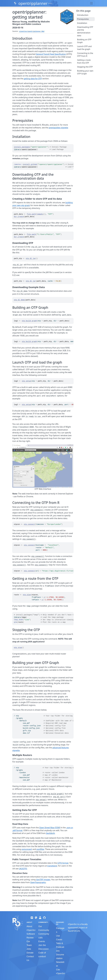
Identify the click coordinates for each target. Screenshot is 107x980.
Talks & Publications (60, 947)
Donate (30, 953)
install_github (30, 164)
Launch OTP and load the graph (84, 48)
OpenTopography (38, 882)
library (17, 149)
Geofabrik (50, 833)
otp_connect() (37, 510)
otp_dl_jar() (59, 797)
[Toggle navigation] (91, 3)
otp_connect (29, 524)
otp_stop (18, 648)
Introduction (83, 15)
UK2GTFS (23, 869)
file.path (31, 214)
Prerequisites (83, 19)
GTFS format (63, 863)
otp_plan (27, 595)
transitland (52, 866)
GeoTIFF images (43, 880)
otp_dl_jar (31, 259)
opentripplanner (33, 3)
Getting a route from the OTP (84, 61)
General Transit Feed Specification (51, 54)
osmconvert (27, 849)
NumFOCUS (74, 931)
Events (42, 941)
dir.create (19, 217)
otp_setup (26, 381)
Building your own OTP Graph (85, 72)
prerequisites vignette (58, 128)
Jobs (29, 949)
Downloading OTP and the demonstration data (85, 31)
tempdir (40, 214)
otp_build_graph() (56, 794)
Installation (82, 23)
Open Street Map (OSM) (50, 828)
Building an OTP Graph (84, 41)
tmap (24, 617)
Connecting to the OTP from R (85, 55)
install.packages (22, 147)
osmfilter (40, 849)
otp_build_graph (29, 321)
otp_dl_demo (19, 300)
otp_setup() (41, 800)
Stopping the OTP (85, 67)
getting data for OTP (33, 79)
